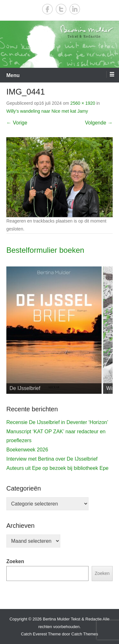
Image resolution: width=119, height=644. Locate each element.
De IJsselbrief (25, 388)
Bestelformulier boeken (45, 250)
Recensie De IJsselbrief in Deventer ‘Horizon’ (57, 422)
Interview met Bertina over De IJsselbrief (52, 459)
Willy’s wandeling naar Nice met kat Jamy (47, 111)
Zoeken (15, 561)
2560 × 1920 (83, 103)
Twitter (61, 9)
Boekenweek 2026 (27, 450)
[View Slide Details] (54, 330)
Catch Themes (85, 634)
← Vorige (17, 123)
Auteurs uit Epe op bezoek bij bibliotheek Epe (57, 468)
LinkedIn (75, 9)
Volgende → (99, 123)
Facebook (47, 9)
